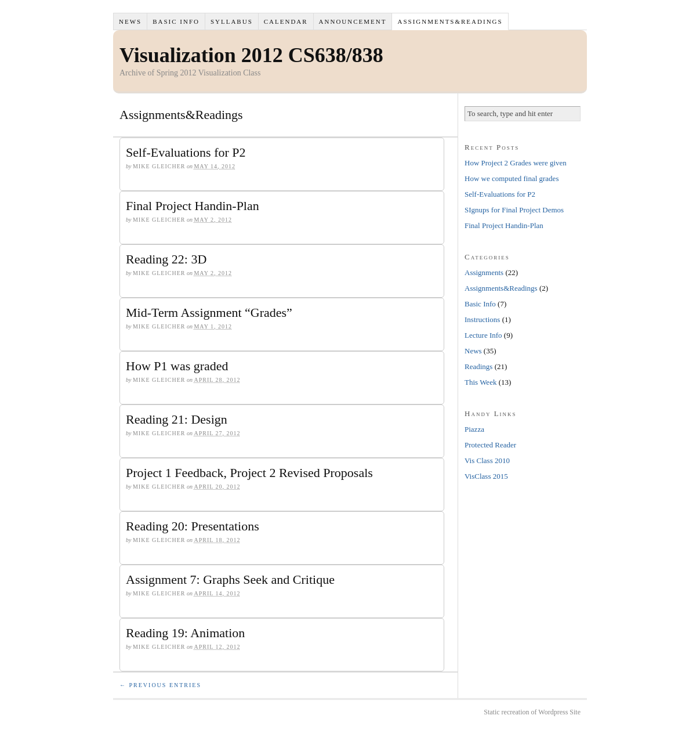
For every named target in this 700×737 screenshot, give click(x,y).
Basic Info (176, 21)
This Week (480, 382)
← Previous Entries (160, 685)
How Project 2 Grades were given (516, 163)
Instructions (482, 319)
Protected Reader (490, 445)
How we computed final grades (512, 178)
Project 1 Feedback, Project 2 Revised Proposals (249, 473)
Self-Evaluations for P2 (186, 152)
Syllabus (232, 21)
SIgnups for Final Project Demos (514, 210)
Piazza (474, 429)
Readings (478, 366)
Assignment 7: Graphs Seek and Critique (230, 579)
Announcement (353, 21)
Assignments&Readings (450, 21)
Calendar (286, 21)
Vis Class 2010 (487, 460)
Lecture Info (483, 335)
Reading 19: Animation (185, 633)
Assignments (484, 272)
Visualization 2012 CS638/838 (251, 55)
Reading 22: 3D (166, 259)
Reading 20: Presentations (193, 526)
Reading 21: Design (177, 419)
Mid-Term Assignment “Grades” (209, 312)
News (130, 21)
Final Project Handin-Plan (193, 206)
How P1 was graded (177, 366)
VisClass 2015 (486, 476)
